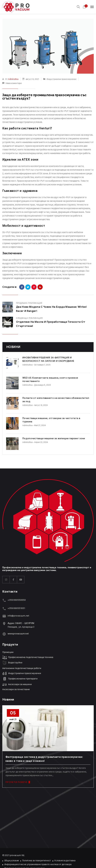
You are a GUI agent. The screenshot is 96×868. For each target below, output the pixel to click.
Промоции (8, 628)
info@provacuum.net (18, 592)
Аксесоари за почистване (16, 666)
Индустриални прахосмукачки (61, 79)
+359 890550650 (17, 576)
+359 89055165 (16, 585)
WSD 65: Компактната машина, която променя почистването (47, 376)
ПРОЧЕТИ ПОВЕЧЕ (18, 759)
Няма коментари (14, 83)
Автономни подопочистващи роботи (22, 645)
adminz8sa (13, 79)
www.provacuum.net (18, 610)
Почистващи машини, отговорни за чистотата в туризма (44, 405)
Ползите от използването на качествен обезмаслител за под (48, 391)
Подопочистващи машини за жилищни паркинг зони (41, 420)
